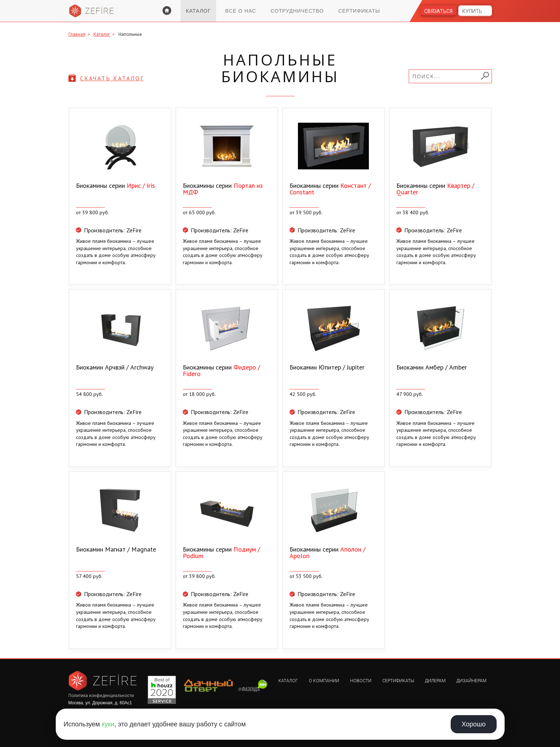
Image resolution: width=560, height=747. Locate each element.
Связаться (438, 11)
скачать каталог (112, 78)
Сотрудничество (297, 11)
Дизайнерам (471, 681)
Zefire (92, 11)
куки (108, 724)
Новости (361, 681)
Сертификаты (359, 11)
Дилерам (435, 681)
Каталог (199, 11)
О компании (324, 681)
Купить (472, 11)
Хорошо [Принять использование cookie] (473, 724)
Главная (77, 34)
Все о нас (241, 11)
